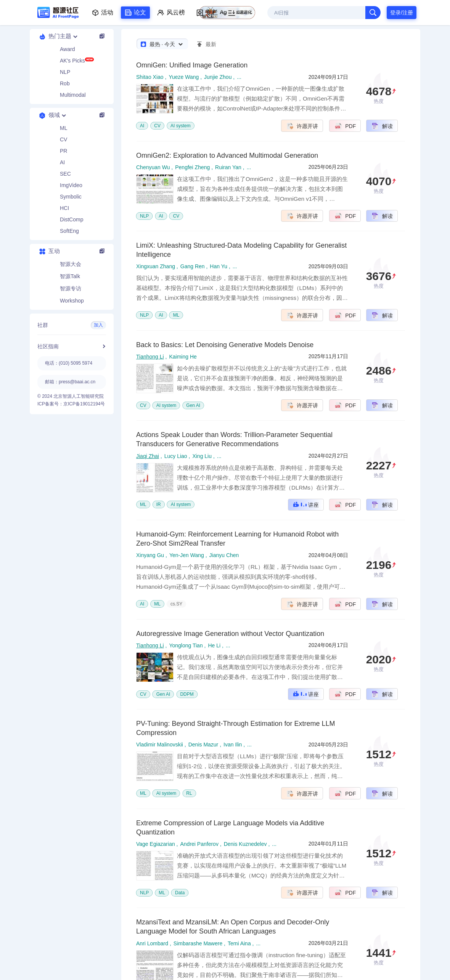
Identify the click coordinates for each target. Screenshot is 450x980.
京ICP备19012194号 (84, 404)
